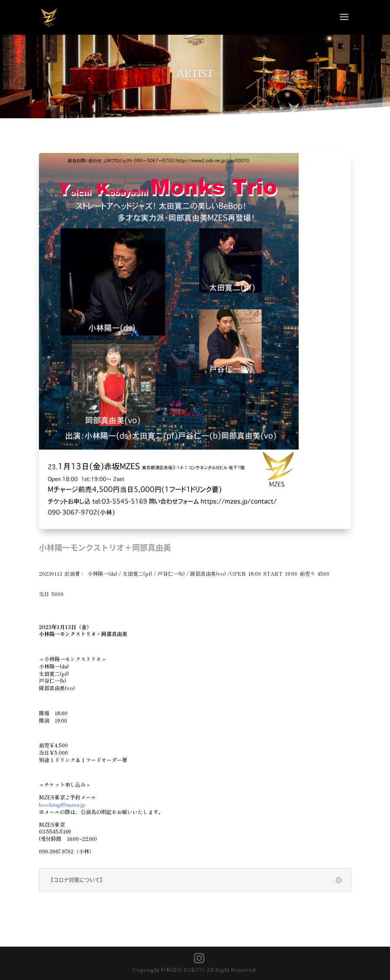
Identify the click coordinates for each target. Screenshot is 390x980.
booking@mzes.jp (62, 804)
